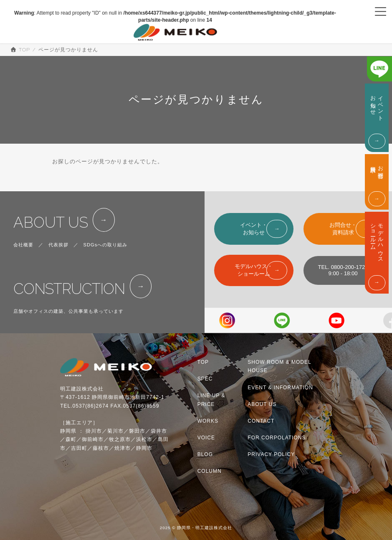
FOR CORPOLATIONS (277, 438)
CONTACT (261, 421)
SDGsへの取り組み (106, 245)
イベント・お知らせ (254, 229)
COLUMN (210, 471)
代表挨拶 (58, 245)
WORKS (208, 421)
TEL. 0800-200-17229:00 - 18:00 (343, 270)
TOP (203, 362)
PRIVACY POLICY (271, 454)
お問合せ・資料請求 (343, 229)
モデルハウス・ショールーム (254, 270)
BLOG (205, 454)
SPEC (205, 379)
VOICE (206, 438)
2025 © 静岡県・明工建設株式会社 (196, 528)
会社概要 (23, 245)
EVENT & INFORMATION (280, 388)
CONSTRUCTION (69, 289)
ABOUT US (51, 222)
